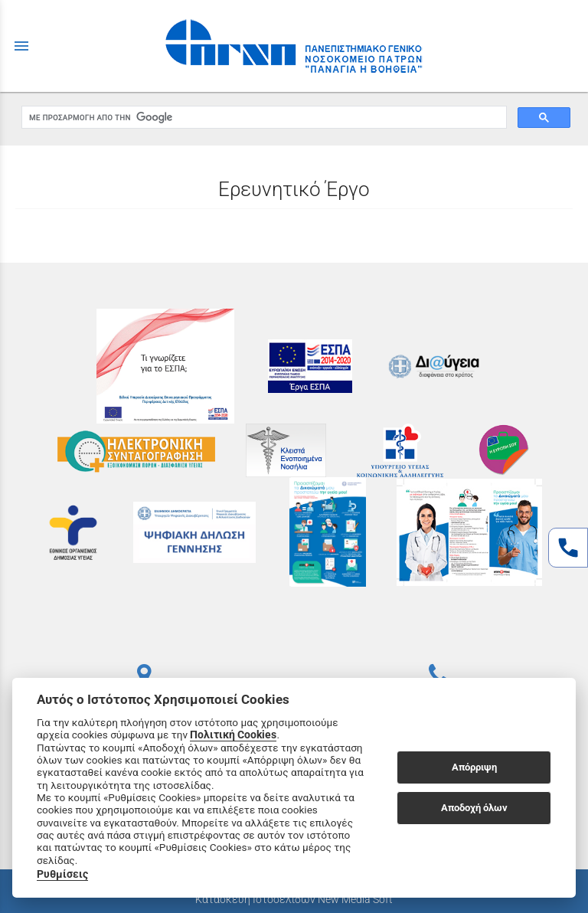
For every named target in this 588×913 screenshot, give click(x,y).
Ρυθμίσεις (62, 874)
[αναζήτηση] (263, 118)
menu (21, 46)
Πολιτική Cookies (233, 735)
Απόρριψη (474, 767)
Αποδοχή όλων (474, 808)
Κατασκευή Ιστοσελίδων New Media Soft (294, 899)
